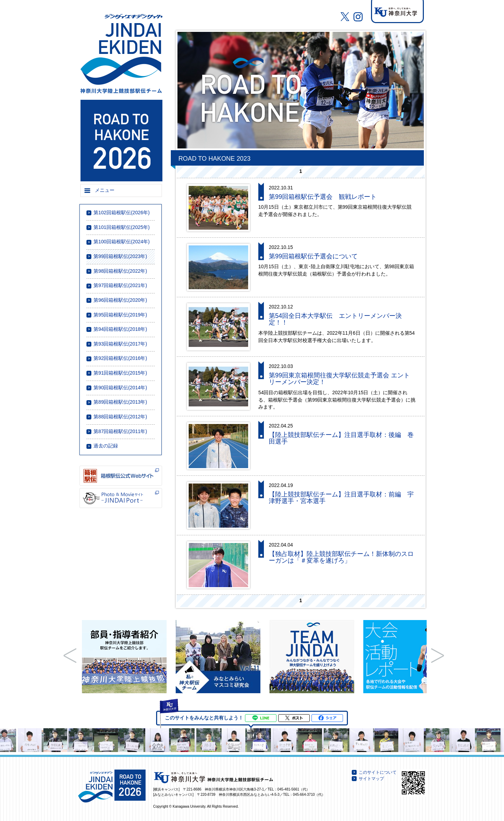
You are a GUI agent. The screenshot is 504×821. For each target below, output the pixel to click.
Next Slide (437, 656)
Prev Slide (70, 656)
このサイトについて (378, 772)
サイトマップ (371, 779)
